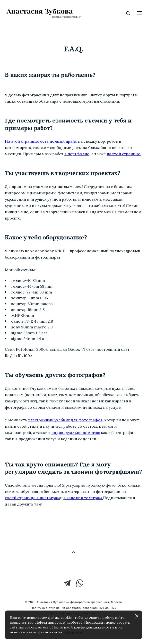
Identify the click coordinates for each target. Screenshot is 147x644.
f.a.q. (74, 49)
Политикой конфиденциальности (83, 627)
